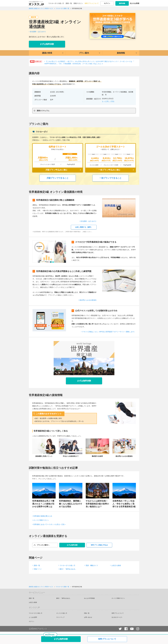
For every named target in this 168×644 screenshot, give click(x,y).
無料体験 (122, 3)
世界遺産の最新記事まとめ (43, 516)
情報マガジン (78, 3)
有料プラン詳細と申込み (99, 545)
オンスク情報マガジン (41, 520)
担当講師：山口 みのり (38, 32)
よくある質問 (33, 617)
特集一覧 (87, 613)
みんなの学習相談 (89, 598)
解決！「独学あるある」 (68, 569)
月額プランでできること (58, 178)
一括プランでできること (110, 178)
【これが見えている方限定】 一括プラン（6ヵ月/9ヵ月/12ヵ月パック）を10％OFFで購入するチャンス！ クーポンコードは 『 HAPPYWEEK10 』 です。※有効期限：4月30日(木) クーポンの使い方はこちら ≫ (89, 63)
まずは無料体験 (47, 44)
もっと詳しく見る (108, 101)
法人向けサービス (117, 617)
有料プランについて (92, 3)
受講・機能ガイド (92, 565)
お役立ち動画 (116, 565)
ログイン (107, 3)
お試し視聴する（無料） (84, 227)
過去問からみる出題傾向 (88, 300)
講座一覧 (69, 3)
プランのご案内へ (43, 545)
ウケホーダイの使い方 (56, 3)
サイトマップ (60, 617)
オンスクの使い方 (62, 613)
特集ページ (38, 569)
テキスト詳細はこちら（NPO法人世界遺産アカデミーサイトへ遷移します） (109, 332)
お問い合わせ (88, 617)
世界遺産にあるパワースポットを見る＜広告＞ (50, 524)
